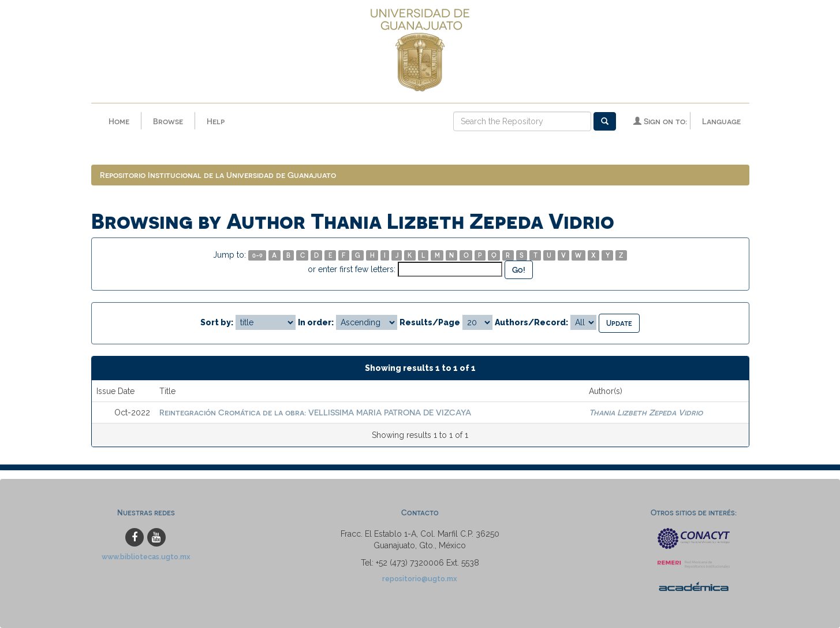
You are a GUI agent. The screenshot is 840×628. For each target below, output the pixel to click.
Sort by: (217, 322)
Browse (168, 121)
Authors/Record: (531, 322)
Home (119, 121)
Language (721, 121)
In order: (316, 322)
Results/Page (430, 322)
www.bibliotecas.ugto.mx (146, 557)
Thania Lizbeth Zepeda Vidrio (646, 412)
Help (216, 121)
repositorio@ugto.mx (420, 579)
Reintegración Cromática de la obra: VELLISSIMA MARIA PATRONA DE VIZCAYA (315, 412)
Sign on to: (660, 121)
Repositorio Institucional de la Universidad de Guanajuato (218, 175)
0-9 (257, 255)
